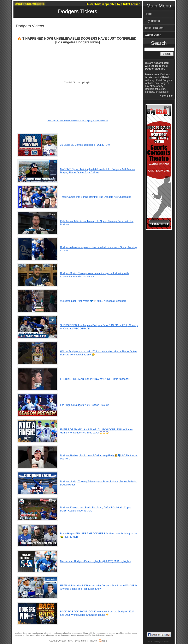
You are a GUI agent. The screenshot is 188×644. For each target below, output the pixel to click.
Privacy (93, 641)
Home (148, 14)
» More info (166, 96)
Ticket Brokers (154, 28)
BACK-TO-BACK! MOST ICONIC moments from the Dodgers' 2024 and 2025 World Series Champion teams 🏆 (97, 613)
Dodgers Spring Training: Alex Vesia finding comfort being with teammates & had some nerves (95, 275)
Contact (62, 641)
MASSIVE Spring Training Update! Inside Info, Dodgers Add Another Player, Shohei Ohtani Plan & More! (98, 171)
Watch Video (153, 35)
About (52, 641)
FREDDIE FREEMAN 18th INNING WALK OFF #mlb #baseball (95, 379)
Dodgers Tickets (78, 11)
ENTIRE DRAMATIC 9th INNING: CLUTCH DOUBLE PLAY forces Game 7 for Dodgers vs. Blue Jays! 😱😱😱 (97, 431)
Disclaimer (81, 641)
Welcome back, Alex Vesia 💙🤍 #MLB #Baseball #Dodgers (93, 301)
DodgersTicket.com (23, 633)
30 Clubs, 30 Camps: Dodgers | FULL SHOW (85, 145)
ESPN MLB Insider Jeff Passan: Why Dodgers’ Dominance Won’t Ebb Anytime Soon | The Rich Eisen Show (99, 587)
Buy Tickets (152, 21)
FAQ (71, 641)
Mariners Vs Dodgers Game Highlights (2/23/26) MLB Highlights (95, 561)
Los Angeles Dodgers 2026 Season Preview (84, 405)
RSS (105, 641)
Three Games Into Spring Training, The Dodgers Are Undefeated (96, 197)
